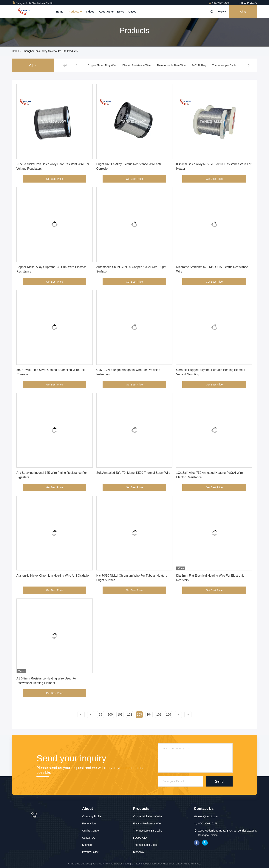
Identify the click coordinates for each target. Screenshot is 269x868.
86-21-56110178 (247, 3)
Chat (243, 12)
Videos (90, 12)
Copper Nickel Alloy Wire (102, 65)
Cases (132, 12)
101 (120, 715)
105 (159, 715)
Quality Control (91, 831)
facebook (197, 843)
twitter (205, 843)
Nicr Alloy (139, 852)
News (121, 12)
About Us (106, 12)
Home (60, 12)
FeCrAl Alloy (199, 65)
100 (110, 715)
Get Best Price (55, 179)
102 (130, 715)
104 (149, 715)
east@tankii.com (219, 3)
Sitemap (87, 845)
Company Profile (92, 816)
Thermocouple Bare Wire (171, 65)
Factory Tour (89, 823)
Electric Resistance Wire (137, 65)
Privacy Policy (90, 852)
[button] (76, 65)
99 (101, 715)
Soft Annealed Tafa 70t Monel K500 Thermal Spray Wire (133, 473)
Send (219, 781)
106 (169, 715)
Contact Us (89, 838)
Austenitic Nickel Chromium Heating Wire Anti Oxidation (53, 576)
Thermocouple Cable (224, 65)
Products (75, 12)
